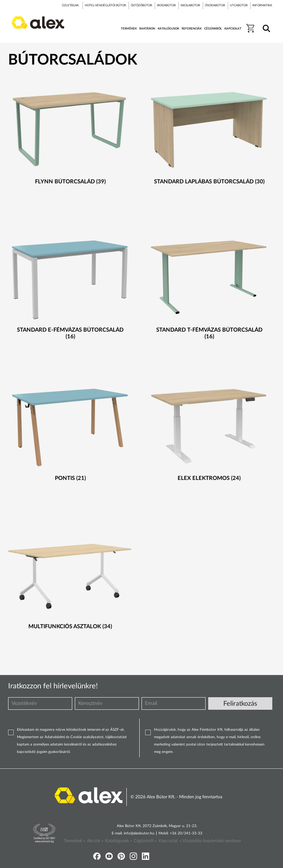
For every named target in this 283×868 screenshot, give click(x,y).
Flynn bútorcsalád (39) (70, 182)
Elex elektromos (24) (209, 478)
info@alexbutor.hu (139, 833)
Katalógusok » (118, 841)
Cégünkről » (145, 841)
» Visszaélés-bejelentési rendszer (210, 841)
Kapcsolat (168, 841)
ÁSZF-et (117, 730)
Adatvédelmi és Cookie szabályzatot (74, 737)
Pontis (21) (70, 478)
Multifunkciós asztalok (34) (70, 627)
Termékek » (74, 841)
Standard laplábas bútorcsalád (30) (209, 182)
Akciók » (95, 841)
